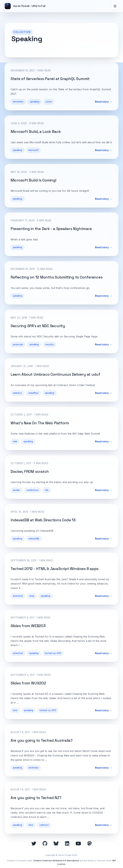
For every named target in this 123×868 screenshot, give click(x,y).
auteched (18, 596)
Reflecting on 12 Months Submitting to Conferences (57, 277)
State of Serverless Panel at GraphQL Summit (50, 79)
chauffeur (33, 393)
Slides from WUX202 (28, 683)
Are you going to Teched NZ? (36, 798)
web (15, 441)
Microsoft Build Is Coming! (33, 180)
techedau (33, 768)
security (49, 344)
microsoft (33, 150)
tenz (15, 710)
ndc (47, 490)
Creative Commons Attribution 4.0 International (56, 861)
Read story (102, 102)
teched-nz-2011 (48, 710)
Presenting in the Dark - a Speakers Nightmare (51, 229)
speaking (35, 102)
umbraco (17, 393)
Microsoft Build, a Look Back (36, 132)
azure (49, 102)
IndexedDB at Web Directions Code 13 (43, 520)
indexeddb (34, 539)
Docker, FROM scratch (30, 472)
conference (33, 490)
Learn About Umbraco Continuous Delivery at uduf (55, 374)
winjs (32, 596)
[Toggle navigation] (115, 6)
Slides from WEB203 (28, 626)
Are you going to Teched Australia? (42, 740)
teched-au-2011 (53, 653)
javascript (18, 344)
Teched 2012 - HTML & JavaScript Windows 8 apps (55, 569)
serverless (18, 102)
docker (16, 490)
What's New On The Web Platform (40, 423)
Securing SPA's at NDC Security (38, 326)
